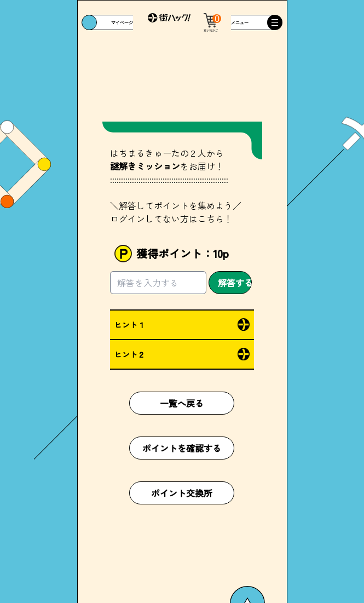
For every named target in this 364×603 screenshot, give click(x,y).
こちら (211, 219)
